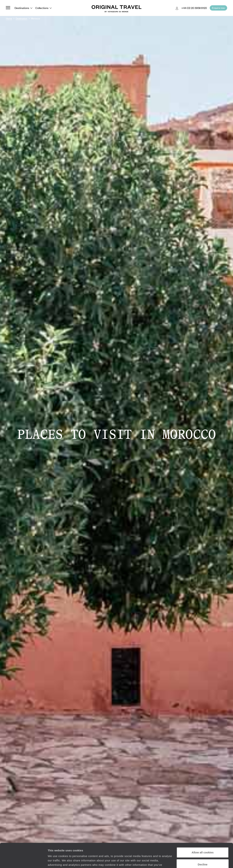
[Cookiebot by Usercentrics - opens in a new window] (24, 861)
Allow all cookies (203, 830)
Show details (56, 861)
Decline (203, 841)
